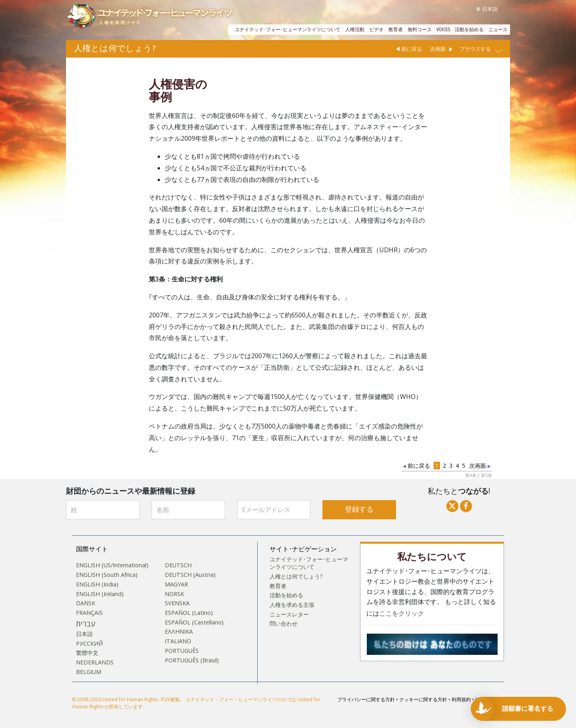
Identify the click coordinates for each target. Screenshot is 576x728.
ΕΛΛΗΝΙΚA (179, 632)
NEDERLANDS (95, 662)
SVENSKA (177, 603)
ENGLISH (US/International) (112, 565)
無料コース (420, 30)
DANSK (86, 603)
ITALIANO (178, 641)
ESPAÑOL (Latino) (189, 613)
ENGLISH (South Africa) (107, 575)
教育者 (396, 30)
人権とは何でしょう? (296, 576)
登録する (359, 510)
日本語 (84, 634)
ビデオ (376, 30)
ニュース (498, 30)
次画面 (438, 49)
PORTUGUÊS (182, 651)
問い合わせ (284, 624)
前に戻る (412, 49)
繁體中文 (87, 653)
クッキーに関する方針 (423, 699)
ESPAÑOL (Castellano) (194, 622)
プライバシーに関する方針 (366, 699)
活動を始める (469, 30)
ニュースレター (289, 614)
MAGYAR (176, 584)
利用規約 (461, 699)
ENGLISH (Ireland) (100, 594)
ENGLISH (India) (97, 584)
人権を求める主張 (292, 605)
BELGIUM (89, 672)
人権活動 (355, 30)
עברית (86, 624)
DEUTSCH (178, 565)
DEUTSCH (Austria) (190, 575)
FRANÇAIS (89, 613)
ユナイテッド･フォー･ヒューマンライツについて (288, 30)
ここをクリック (402, 613)
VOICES (443, 30)
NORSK (174, 594)
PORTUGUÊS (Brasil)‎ (192, 660)
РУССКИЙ (89, 644)
